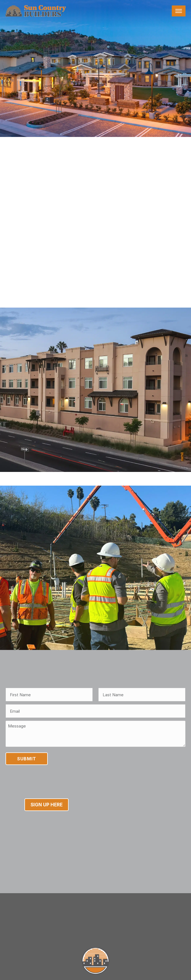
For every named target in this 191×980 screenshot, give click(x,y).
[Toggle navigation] (179, 11)
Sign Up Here (47, 829)
